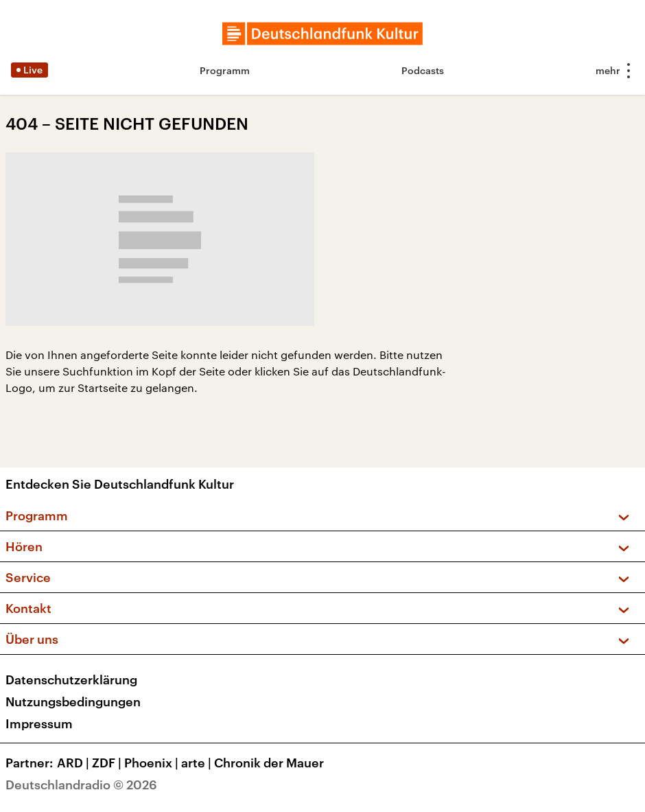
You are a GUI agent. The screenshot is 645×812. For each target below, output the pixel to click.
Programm (225, 70)
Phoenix (153, 763)
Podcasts (423, 70)
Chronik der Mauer (269, 763)
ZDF (108, 763)
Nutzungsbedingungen (73, 701)
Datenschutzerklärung (71, 680)
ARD (74, 763)
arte (198, 763)
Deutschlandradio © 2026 (81, 785)
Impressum (39, 723)
